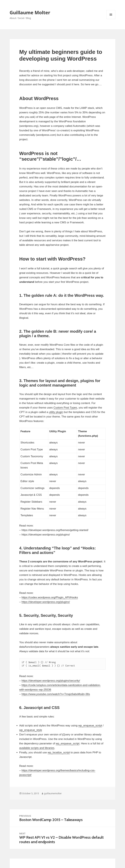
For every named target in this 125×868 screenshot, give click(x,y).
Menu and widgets (111, 19)
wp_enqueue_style (31, 730)
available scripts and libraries (37, 748)
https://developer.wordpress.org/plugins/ (46, 602)
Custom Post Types (65, 408)
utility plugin (56, 412)
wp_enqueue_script (90, 726)
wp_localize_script (59, 752)
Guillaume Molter (30, 12)
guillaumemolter (53, 793)
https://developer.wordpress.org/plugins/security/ (51, 681)
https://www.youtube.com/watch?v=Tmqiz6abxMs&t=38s (56, 694)
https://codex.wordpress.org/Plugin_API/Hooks (50, 597)
